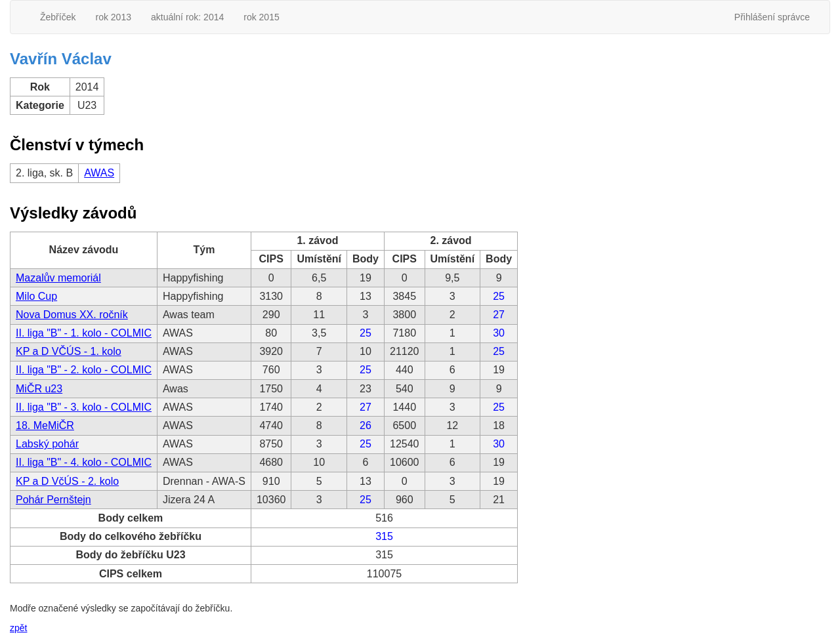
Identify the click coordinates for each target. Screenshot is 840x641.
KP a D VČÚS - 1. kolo (69, 351)
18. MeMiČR (45, 425)
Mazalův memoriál (58, 278)
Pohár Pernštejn (53, 500)
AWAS (99, 173)
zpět (18, 628)
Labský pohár (47, 444)
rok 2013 (113, 17)
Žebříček (58, 17)
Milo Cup (36, 296)
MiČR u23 (39, 389)
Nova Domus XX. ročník (72, 315)
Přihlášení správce (772, 17)
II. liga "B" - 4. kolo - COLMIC (84, 462)
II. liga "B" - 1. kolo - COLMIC (84, 333)
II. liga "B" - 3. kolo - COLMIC (84, 407)
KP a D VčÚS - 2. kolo (67, 481)
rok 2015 (261, 17)
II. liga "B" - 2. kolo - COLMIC (84, 370)
